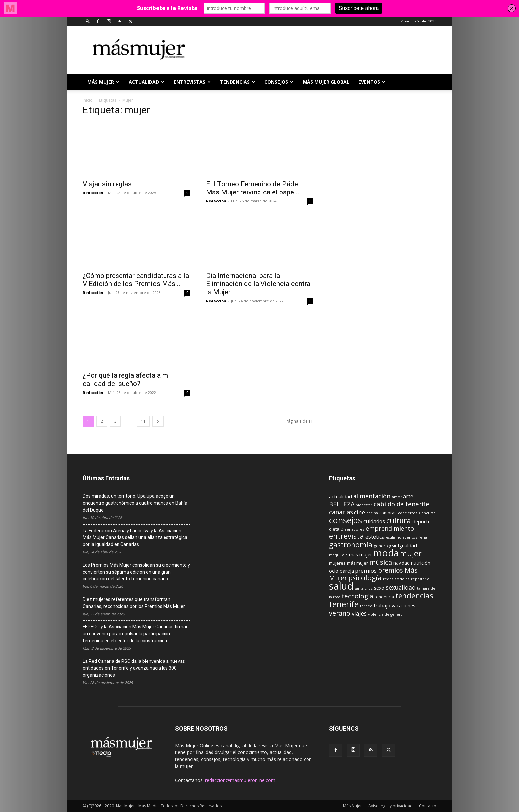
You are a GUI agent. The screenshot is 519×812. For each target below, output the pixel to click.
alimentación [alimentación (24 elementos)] (372, 496)
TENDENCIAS (237, 82)
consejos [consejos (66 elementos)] (346, 520)
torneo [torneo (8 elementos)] (366, 606)
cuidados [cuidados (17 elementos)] (374, 521)
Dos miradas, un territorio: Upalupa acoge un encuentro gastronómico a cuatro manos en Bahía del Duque (135, 503)
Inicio (88, 100)
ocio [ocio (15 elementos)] (334, 571)
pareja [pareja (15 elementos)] (347, 571)
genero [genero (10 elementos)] (381, 546)
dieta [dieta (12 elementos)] (334, 529)
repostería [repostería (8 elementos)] (420, 579)
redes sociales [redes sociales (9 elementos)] (396, 579)
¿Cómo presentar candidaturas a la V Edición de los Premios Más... (136, 280)
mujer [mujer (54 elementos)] (411, 553)
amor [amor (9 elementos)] (397, 497)
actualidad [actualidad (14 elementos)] (340, 497)
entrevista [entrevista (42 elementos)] (347, 536)
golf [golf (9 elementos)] (393, 546)
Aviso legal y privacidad (391, 806)
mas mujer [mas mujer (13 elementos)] (360, 555)
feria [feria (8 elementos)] (423, 537)
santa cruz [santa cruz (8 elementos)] (364, 588)
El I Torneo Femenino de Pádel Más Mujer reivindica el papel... (253, 188)
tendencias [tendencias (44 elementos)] (414, 596)
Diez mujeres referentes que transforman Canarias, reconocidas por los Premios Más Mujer (134, 603)
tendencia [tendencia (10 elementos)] (384, 597)
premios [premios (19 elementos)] (366, 570)
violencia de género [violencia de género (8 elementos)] (385, 614)
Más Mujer (103, 82)
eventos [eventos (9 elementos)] (410, 537)
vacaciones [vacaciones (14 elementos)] (403, 605)
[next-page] (158, 421)
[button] (88, 21)
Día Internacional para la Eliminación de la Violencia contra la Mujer (258, 284)
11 (143, 421)
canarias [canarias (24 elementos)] (341, 512)
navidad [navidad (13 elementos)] (401, 563)
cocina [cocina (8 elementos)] (372, 513)
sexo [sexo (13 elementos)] (379, 588)
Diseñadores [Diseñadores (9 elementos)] (353, 529)
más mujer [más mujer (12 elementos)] (357, 563)
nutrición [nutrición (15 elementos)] (421, 563)
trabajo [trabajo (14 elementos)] (382, 605)
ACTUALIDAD (146, 82)
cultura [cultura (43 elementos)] (399, 520)
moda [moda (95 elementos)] (386, 553)
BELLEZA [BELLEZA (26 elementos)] (342, 504)
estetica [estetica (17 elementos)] (375, 537)
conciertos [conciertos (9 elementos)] (408, 513)
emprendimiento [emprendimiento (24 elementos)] (390, 528)
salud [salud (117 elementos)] (341, 586)
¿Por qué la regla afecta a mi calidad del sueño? (126, 380)
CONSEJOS (279, 82)
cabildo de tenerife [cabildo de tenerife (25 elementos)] (401, 504)
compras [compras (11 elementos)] (388, 513)
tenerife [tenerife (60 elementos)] (344, 604)
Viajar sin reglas (107, 184)
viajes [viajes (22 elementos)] (359, 613)
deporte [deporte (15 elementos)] (422, 521)
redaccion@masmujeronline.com (240, 780)
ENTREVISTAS (192, 82)
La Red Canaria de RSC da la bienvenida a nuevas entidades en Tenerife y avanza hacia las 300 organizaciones (134, 668)
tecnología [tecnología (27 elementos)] (357, 596)
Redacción (93, 193)
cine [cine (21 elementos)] (360, 512)
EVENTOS (372, 82)
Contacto (428, 806)
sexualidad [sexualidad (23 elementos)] (401, 587)
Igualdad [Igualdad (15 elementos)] (407, 545)
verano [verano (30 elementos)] (340, 613)
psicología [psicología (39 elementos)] (365, 578)
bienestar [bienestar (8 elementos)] (364, 505)
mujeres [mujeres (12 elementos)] (337, 563)
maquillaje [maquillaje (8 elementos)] (338, 555)
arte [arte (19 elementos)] (408, 496)
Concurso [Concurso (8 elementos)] (427, 513)
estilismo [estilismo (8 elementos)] (394, 537)
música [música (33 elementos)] (381, 562)
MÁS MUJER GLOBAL (326, 82)
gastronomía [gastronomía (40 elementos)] (351, 545)
